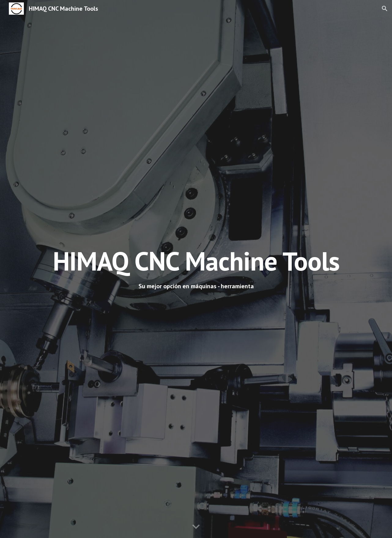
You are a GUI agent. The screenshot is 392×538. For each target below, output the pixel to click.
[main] (196, 261)
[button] (385, 9)
